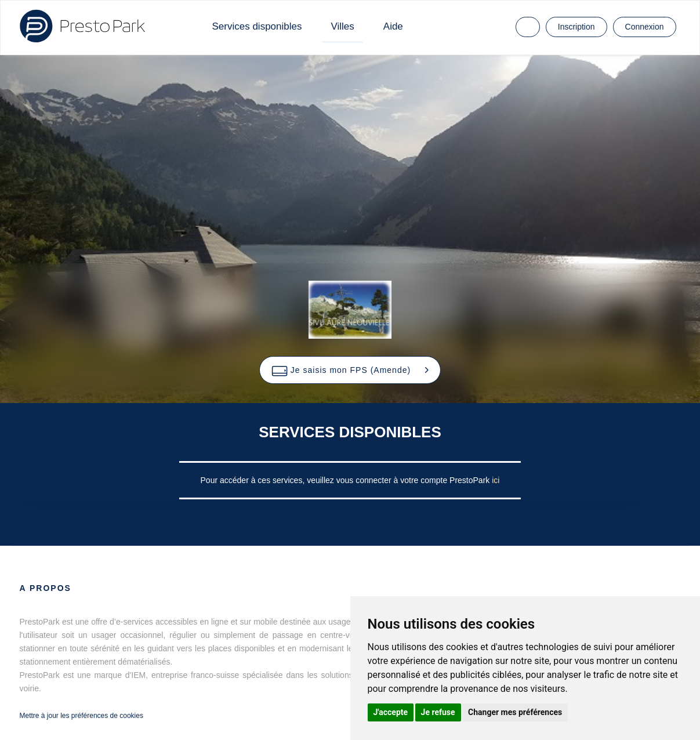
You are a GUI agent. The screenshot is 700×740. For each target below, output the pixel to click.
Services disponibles (257, 26)
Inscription (576, 27)
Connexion (645, 27)
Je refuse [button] (438, 712)
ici (496, 480)
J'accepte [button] (391, 712)
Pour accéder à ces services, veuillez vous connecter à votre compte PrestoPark (347, 480)
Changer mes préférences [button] (515, 712)
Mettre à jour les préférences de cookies (81, 716)
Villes (342, 26)
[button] (350, 370)
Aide (393, 26)
